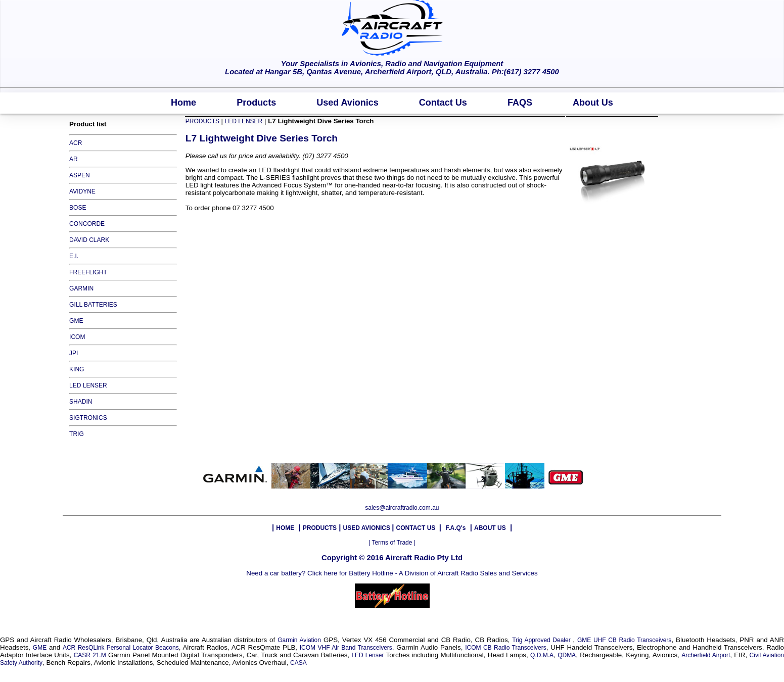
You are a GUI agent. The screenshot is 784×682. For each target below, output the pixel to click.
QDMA (567, 655)
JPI (74, 353)
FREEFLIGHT (88, 272)
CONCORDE (87, 224)
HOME (285, 528)
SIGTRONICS (88, 418)
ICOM (77, 337)
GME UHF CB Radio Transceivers (624, 640)
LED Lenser (367, 655)
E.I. (74, 256)
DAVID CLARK (89, 240)
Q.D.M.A (542, 655)
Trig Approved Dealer (542, 640)
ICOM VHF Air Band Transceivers (346, 648)
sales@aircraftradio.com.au (402, 508)
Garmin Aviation (299, 640)
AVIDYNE (82, 191)
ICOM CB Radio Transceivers (506, 648)
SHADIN (81, 402)
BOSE (78, 208)
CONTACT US (417, 528)
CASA (298, 663)
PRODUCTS (203, 121)
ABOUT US (490, 528)
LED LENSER (88, 385)
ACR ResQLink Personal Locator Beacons (121, 648)
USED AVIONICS (368, 528)
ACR (76, 143)
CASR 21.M (90, 655)
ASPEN (80, 175)
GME (76, 321)
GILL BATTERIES (93, 305)
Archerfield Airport (706, 655)
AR (74, 159)
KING (77, 369)
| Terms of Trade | (392, 543)
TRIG (77, 434)
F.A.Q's (455, 528)
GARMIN (81, 288)
